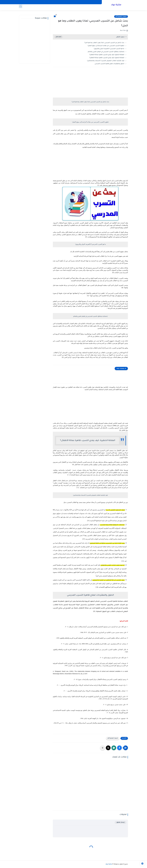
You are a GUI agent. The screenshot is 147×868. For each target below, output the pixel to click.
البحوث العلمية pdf (121, 16)
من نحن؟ (43, 2)
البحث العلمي (84, 8)
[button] (119, 748)
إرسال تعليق (121, 822)
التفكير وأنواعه (38, 8)
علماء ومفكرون (16, 8)
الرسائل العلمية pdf (71, 8)
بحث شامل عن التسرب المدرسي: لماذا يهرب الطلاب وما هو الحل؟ (104, 43)
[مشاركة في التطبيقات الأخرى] (103, 748)
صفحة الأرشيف (52, 2)
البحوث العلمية (95, 8)
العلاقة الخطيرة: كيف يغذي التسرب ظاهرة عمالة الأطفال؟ (107, 55)
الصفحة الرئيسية (95, 2)
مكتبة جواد (115, 5)
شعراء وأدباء (27, 8)
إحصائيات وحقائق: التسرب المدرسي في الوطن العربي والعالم (106, 52)
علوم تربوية (48, 8)
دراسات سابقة (58, 8)
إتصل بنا (73, 2)
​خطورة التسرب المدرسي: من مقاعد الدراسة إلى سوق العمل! (106, 46)
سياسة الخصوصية (83, 2)
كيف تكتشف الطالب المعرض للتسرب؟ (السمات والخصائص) (106, 61)
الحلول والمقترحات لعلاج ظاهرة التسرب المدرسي (109, 64)
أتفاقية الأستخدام (63, 2)
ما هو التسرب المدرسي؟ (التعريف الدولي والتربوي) (109, 49)
